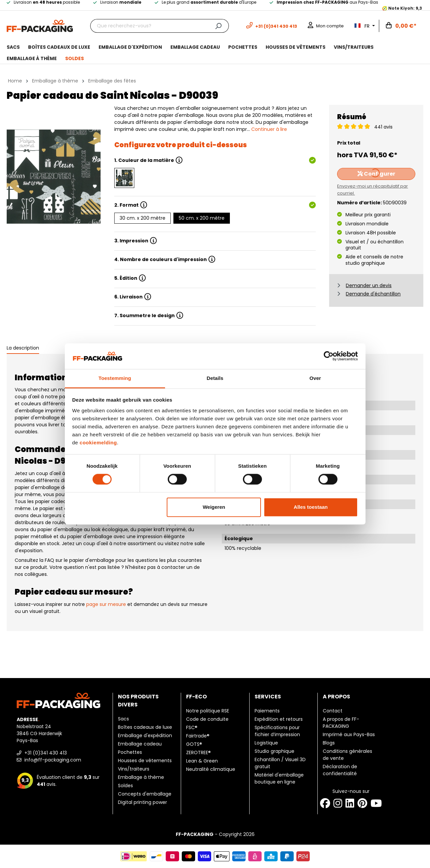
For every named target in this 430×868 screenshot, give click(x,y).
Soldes (125, 786)
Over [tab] (315, 378)
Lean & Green (202, 761)
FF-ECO (196, 697)
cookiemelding (98, 443)
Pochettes (130, 752)
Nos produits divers (138, 701)
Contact (333, 711)
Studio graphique (274, 751)
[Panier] (401, 26)
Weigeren (214, 507)
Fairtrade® (198, 736)
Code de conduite (207, 719)
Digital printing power (142, 802)
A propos (336, 697)
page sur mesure (106, 604)
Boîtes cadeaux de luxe (145, 727)
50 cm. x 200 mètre (202, 218)
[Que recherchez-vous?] (149, 26)
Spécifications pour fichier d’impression (277, 731)
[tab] (23, 348)
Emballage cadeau (140, 744)
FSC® (192, 727)
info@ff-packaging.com (49, 760)
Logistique (266, 743)
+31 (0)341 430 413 (42, 753)
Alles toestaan (311, 507)
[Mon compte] (326, 26)
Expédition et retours (279, 719)
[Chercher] (218, 26)
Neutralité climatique (211, 769)
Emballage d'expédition (145, 735)
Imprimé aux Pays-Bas (349, 734)
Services (268, 697)
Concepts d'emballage (145, 794)
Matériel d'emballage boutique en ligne (279, 778)
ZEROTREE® (198, 752)
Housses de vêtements (145, 761)
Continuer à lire (269, 129)
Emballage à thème (141, 777)
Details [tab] (215, 378)
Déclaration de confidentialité (340, 770)
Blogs (329, 743)
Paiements (267, 711)
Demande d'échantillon (373, 294)
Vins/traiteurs (134, 769)
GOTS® (194, 744)
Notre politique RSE (208, 711)
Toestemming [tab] (115, 378)
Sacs (123, 719)
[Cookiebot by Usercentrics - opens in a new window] (329, 356)
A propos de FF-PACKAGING (341, 723)
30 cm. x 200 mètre (142, 218)
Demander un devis (369, 285)
